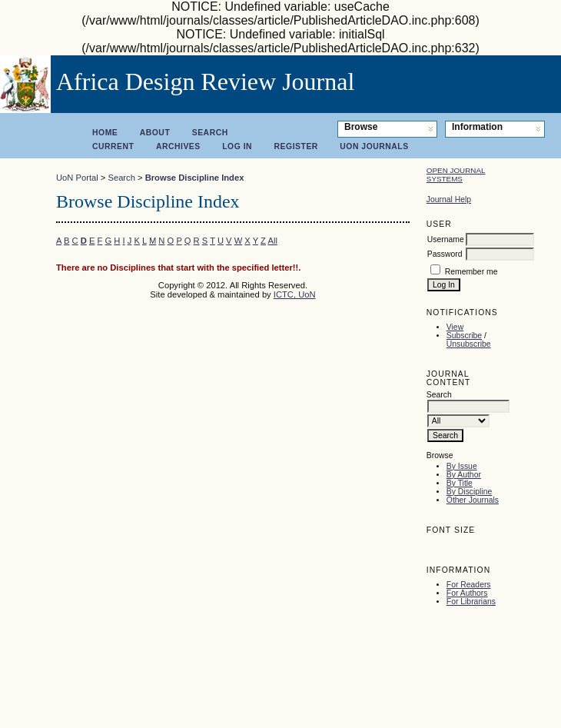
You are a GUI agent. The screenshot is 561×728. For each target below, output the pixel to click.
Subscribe (464, 336)
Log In (237, 146)
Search (210, 133)
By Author (464, 475)
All (272, 241)
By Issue (462, 466)
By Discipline (469, 492)
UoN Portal (77, 178)
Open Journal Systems (456, 175)
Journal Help (449, 199)
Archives (178, 146)
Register (296, 146)
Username (446, 239)
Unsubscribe (469, 344)
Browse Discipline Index (195, 178)
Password (445, 254)
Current (113, 146)
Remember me (471, 272)
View (455, 327)
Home (105, 133)
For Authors (467, 593)
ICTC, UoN (295, 294)
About (155, 133)
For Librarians (471, 602)
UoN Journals (374, 146)
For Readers (469, 585)
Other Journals (473, 500)
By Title (460, 483)
